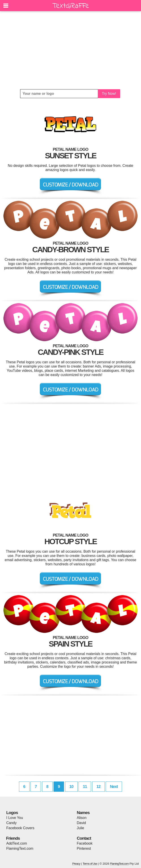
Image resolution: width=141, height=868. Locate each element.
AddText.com (17, 843)
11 (85, 787)
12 (98, 787)
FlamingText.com (20, 848)
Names (83, 813)
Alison (82, 818)
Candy (11, 823)
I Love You (15, 818)
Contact (84, 838)
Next (114, 787)
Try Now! (109, 94)
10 (71, 787)
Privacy (76, 864)
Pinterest (84, 848)
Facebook (85, 843)
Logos (12, 813)
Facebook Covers (20, 828)
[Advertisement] (70, 50)
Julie (80, 828)
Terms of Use (90, 864)
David (81, 823)
